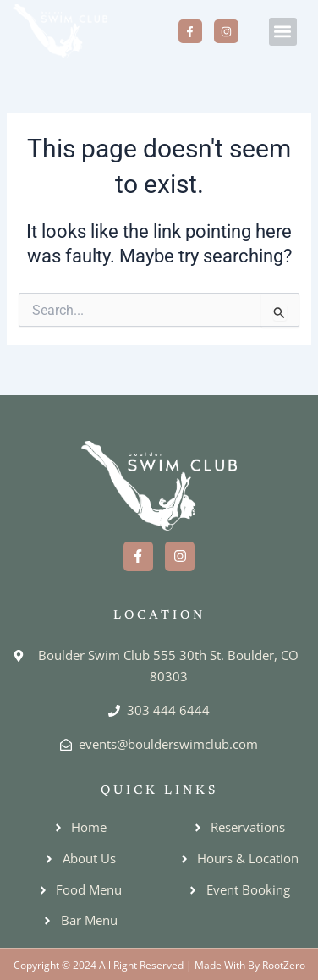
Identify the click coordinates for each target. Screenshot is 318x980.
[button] (283, 32)
